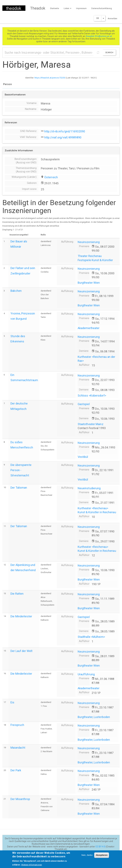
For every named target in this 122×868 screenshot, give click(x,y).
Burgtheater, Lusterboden (94, 717)
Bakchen (16, 291)
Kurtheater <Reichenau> (93, 508)
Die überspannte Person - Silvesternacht (21, 470)
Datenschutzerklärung (102, 8)
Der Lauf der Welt (21, 651)
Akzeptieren (102, 857)
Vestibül (83, 457)
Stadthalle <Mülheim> (91, 637)
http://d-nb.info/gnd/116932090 (65, 131)
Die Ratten (17, 594)
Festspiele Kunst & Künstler (95, 260)
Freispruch (17, 725)
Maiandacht (18, 748)
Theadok (38, 8)
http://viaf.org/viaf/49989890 (63, 137)
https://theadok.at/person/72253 (50, 78)
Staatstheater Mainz (91, 424)
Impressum (81, 8)
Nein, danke (87, 857)
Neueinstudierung (89, 488)
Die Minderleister (21, 616)
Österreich (51, 177)
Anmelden (112, 18)
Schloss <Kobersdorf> (92, 396)
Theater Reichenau (90, 256)
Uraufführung (86, 674)
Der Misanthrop (20, 799)
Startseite (54, 8)
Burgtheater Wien (89, 283)
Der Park (16, 770)
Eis (12, 702)
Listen (68, 8)
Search (109, 52)
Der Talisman (19, 488)
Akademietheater (89, 328)
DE (98, 18)
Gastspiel (84, 404)
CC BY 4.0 (100, 847)
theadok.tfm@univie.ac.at (99, 36)
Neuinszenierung (89, 242)
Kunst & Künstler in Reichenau (97, 512)
